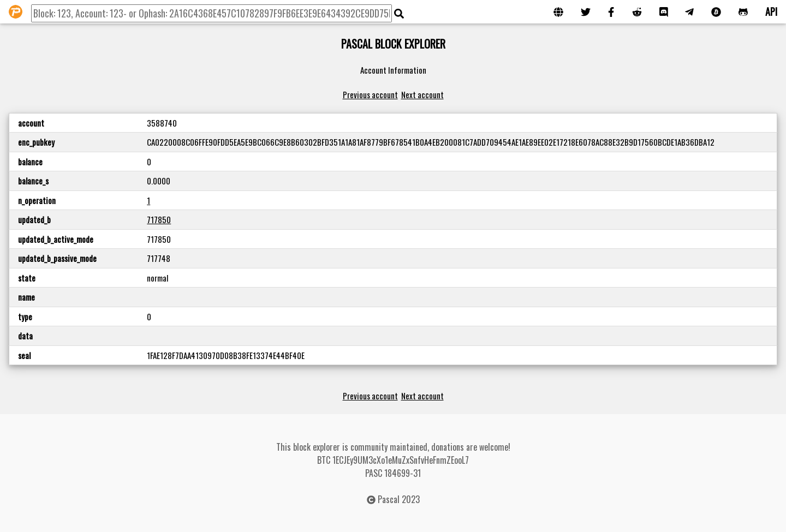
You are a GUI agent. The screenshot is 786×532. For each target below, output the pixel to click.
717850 (159, 219)
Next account (422, 94)
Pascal (389, 499)
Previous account (370, 94)
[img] (399, 14)
